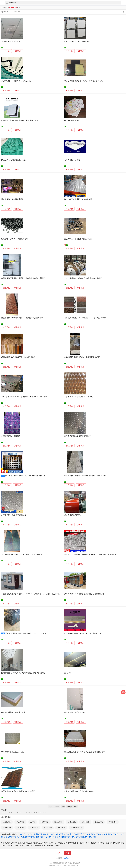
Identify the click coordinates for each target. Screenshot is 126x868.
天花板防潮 (7, 822)
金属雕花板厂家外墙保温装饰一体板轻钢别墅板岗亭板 (85, 476)
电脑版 (67, 858)
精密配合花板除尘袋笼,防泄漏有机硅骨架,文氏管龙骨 (26, 633)
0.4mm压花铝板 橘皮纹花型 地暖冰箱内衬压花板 (83, 278)
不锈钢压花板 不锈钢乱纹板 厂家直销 (78, 397)
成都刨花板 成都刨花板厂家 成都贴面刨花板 (18, 357)
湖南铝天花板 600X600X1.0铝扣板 (77, 42)
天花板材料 (7, 828)
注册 (68, 853)
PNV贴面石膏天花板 (72, 120)
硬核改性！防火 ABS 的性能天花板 (15, 239)
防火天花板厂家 (63, 837)
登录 (58, 853)
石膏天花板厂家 (49, 834)
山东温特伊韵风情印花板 (11, 436)
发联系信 (6, 51)
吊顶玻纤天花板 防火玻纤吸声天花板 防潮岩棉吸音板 (85, 752)
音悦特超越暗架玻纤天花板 (75, 712)
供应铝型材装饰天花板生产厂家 (13, 712)
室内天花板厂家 (76, 834)
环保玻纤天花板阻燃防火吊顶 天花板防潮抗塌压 (20, 120)
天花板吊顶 (113, 822)
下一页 (69, 807)
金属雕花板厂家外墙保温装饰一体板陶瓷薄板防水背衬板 (23, 278)
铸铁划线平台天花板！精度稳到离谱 (78, 199)
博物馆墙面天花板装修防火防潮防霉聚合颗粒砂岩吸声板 (23, 673)
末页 (76, 807)
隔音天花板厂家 (10, 837)
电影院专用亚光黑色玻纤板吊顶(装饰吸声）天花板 (84, 81)
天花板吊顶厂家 (77, 837)
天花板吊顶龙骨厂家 (104, 834)
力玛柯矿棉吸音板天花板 (11, 42)
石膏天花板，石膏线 (72, 160)
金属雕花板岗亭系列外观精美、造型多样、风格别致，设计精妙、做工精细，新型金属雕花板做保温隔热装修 (43, 594)
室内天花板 (34, 828)
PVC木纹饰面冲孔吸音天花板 (12, 752)
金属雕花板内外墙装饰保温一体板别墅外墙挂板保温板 (22, 318)
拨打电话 (18, 51)
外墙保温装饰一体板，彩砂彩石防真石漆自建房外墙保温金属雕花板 (90, 555)
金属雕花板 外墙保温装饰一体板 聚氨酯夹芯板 (82, 357)
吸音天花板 (99, 822)
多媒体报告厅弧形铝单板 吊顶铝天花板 (16, 81)
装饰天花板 (58, 822)
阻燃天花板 (20, 828)
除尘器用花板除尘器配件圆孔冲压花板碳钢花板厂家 (25, 476)
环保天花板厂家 (50, 837)
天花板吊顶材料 (76, 828)
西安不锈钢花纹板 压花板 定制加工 (78, 436)
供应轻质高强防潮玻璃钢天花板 (13, 160)
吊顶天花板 (85, 822)
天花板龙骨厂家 (89, 834)
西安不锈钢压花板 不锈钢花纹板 (14, 515)
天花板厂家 (38, 834)
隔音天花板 (72, 822)
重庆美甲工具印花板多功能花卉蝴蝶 (78, 239)
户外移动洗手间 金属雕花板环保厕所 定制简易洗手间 (85, 594)
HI (18, 813)
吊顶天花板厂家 (23, 837)
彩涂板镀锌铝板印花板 (73, 515)
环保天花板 (45, 822)
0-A (2, 813)
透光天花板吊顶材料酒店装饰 (13, 199)
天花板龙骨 (48, 828)
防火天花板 (20, 822)
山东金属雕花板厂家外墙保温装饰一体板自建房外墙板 (85, 318)
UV (43, 813)
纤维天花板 (61, 828)
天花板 (33, 822)
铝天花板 (68, 673)
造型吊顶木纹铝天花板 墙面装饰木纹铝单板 (18, 791)
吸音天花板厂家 (63, 834)
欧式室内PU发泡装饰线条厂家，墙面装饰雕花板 (83, 633)
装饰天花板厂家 (27, 834)
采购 (123, 692)
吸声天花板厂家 (90, 837)
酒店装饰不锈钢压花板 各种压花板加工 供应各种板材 (22, 555)
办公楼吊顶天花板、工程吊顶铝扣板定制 (80, 791)
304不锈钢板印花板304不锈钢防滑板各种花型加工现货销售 (24, 397)
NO (29, 813)
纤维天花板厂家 (37, 837)
